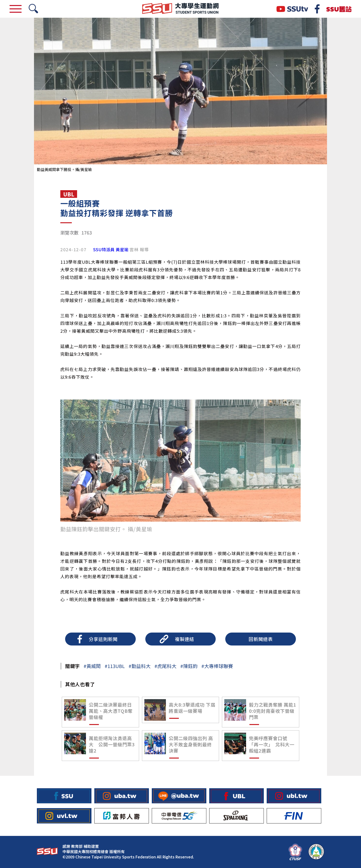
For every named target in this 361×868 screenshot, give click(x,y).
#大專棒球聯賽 (217, 666)
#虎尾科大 (165, 666)
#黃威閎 (92, 666)
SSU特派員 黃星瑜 (111, 250)
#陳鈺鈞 (189, 666)
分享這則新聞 (103, 639)
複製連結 (185, 639)
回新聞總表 (261, 639)
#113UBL (115, 666)
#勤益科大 (140, 666)
